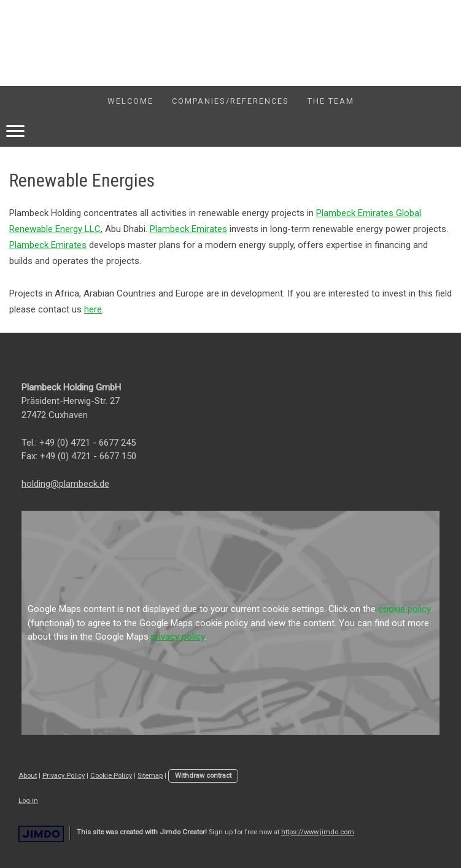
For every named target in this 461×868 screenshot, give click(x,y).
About (28, 776)
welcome (130, 101)
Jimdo (41, 834)
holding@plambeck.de (65, 484)
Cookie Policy (111, 776)
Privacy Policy (64, 776)
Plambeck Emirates (188, 229)
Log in (28, 801)
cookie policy (405, 609)
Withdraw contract (203, 776)
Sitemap (150, 776)
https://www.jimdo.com (318, 832)
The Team (331, 101)
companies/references (230, 101)
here (93, 309)
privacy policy (178, 637)
